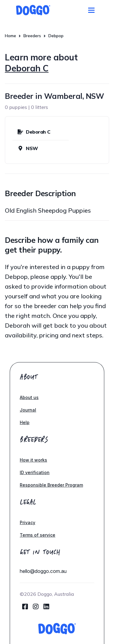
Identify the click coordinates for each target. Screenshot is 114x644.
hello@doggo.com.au (43, 571)
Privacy (28, 522)
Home (10, 36)
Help (25, 422)
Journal (28, 410)
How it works (33, 460)
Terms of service (38, 535)
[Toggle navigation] (91, 10)
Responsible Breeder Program (51, 485)
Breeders (32, 36)
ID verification (35, 472)
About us (29, 397)
